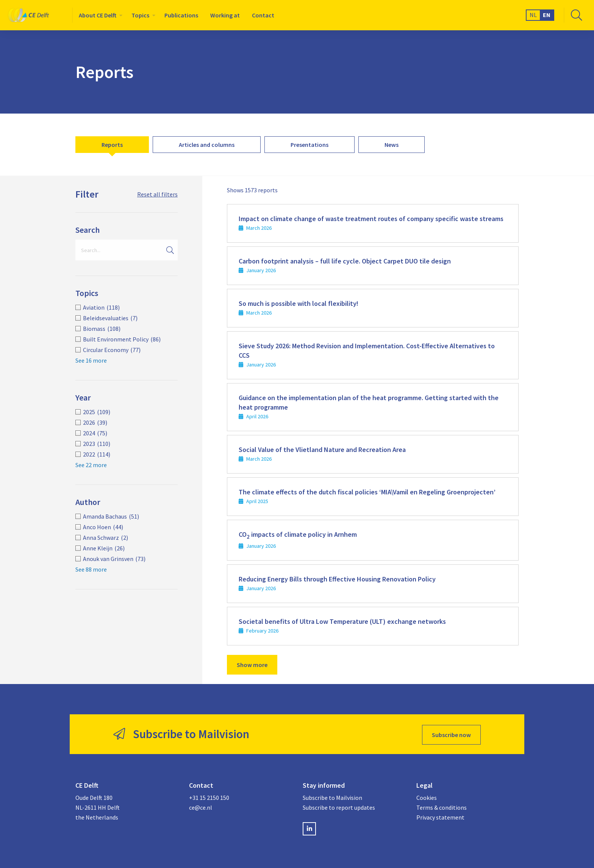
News (392, 145)
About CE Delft (98, 15)
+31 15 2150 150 (209, 796)
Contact (263, 15)
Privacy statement (440, 816)
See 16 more (91, 360)
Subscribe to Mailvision (332, 796)
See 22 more (91, 465)
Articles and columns (207, 145)
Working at (225, 15)
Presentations (310, 145)
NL (533, 15)
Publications (181, 15)
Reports (112, 145)
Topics (140, 15)
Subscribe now (451, 734)
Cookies (427, 796)
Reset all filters (157, 194)
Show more (252, 665)
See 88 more (91, 569)
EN (547, 15)
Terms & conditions (442, 806)
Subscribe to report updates (339, 806)
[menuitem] (99, 15)
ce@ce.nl (201, 806)
